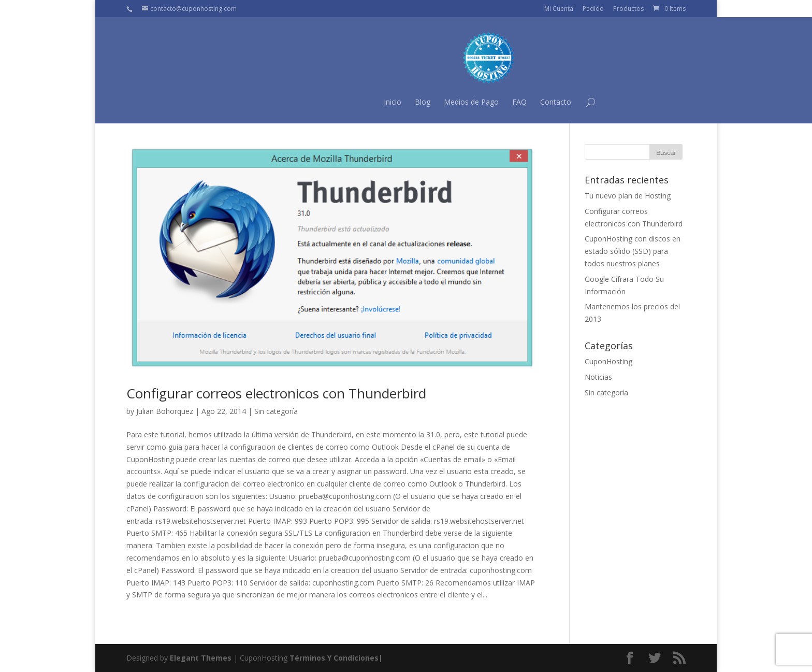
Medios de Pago (388, 102)
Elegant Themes (201, 658)
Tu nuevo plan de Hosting (628, 196)
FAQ (437, 102)
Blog (340, 102)
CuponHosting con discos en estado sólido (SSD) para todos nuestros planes (633, 251)
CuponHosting (608, 361)
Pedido (593, 9)
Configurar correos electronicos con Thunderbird (276, 393)
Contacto (473, 102)
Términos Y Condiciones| (336, 658)
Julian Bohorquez (165, 411)
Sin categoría (276, 411)
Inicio (310, 102)
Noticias (598, 377)
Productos (628, 9)
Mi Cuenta (559, 9)
